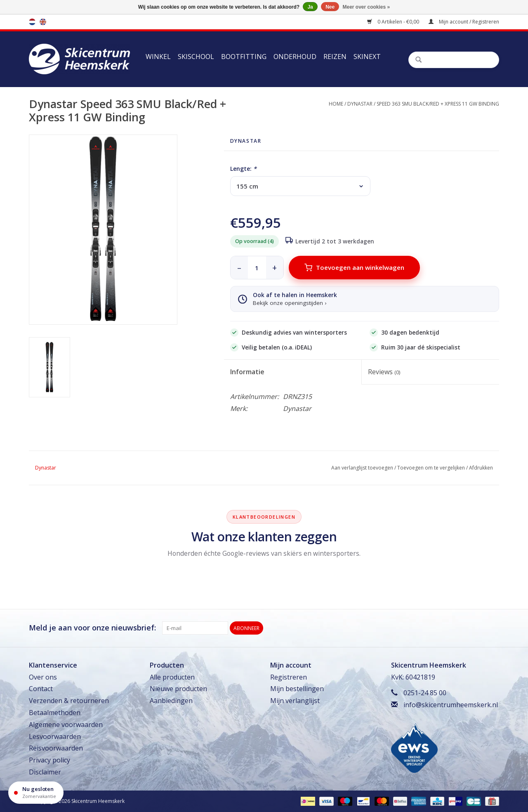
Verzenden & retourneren (69, 701)
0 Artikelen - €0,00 (394, 22)
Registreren (289, 677)
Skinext (367, 57)
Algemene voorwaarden (66, 725)
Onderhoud (295, 57)
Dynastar (360, 104)
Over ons (43, 677)
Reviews (384, 372)
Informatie (247, 372)
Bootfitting (244, 57)
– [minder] (239, 268)
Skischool (196, 57)
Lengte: (243, 169)
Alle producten (172, 677)
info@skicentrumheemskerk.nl (451, 705)
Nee (330, 7)
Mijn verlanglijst (295, 701)
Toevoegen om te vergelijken (431, 468)
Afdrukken (481, 468)
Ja (310, 7)
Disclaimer (45, 772)
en (43, 22)
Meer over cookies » (367, 7)
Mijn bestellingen (297, 689)
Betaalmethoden (55, 713)
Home (336, 104)
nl (32, 22)
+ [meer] (275, 268)
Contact (41, 689)
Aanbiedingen (171, 701)
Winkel (158, 57)
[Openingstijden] (36, 793)
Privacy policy (49, 760)
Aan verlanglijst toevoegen (362, 468)
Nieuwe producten (178, 689)
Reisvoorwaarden (56, 748)
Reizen (335, 57)
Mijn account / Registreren (464, 22)
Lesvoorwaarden (55, 736)
